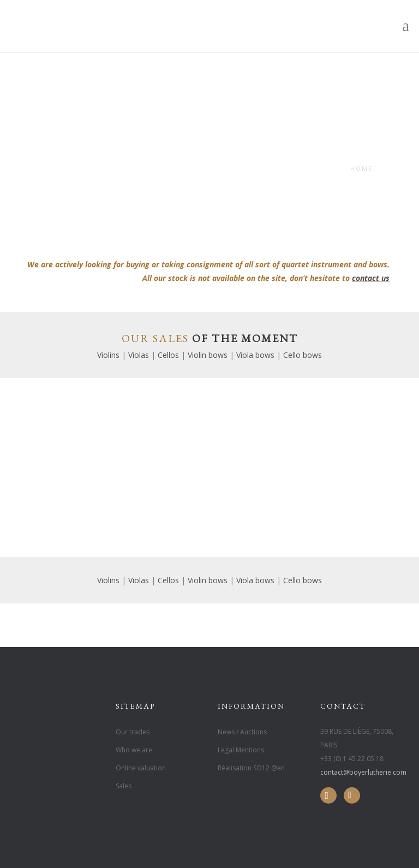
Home (361, 168)
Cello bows (303, 355)
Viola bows (255, 355)
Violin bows (208, 355)
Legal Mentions (241, 750)
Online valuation (141, 768)
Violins (108, 355)
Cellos (168, 355)
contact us (371, 278)
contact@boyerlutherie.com (363, 772)
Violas (139, 355)
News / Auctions (242, 732)
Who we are (134, 750)
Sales (124, 786)
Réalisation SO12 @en (251, 768)
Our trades (133, 732)
